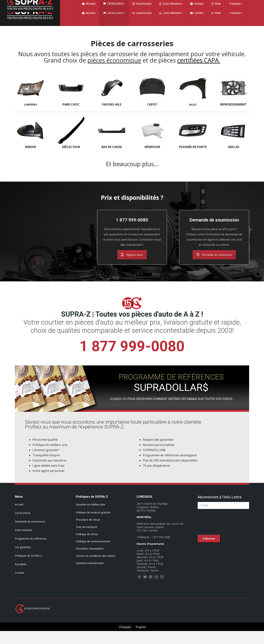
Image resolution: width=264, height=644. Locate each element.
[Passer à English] (140, 634)
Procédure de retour (88, 527)
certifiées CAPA (198, 68)
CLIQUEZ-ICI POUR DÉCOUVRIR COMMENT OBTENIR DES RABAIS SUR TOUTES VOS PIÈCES (171, 406)
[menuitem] (89, 20)
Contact (20, 580)
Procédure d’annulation (90, 556)
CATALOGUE (23, 520)
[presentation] (226, 530)
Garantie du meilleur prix (90, 512)
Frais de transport (87, 534)
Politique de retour (87, 542)
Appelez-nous (132, 262)
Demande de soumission (214, 262)
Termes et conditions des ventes (96, 563)
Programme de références (31, 546)
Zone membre (24, 537)
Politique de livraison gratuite (93, 520)
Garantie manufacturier (90, 570)
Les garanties (23, 555)
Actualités (21, 572)
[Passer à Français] (124, 634)
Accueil (19, 512)
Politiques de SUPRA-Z (28, 563)
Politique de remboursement (93, 549)
